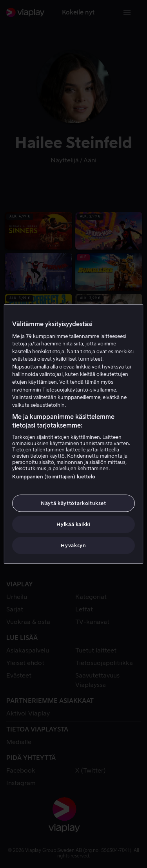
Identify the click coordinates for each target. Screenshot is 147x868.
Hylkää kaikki (73, 524)
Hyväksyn (73, 545)
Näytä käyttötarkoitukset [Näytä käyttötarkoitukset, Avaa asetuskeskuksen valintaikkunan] (73, 503)
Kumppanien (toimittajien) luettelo (54, 476)
